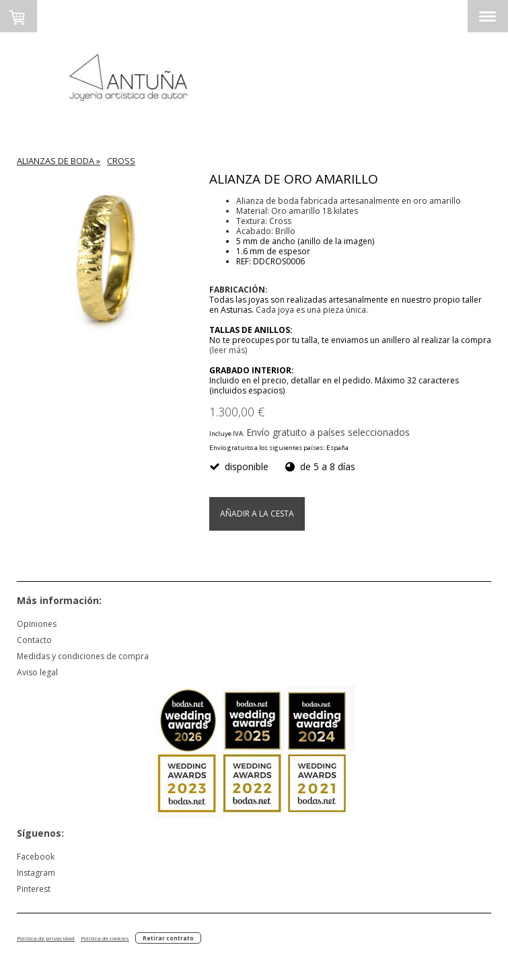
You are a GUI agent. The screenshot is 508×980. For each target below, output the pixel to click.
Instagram (36, 873)
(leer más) (228, 350)
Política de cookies (105, 938)
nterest (37, 889)
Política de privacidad (46, 938)
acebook (38, 857)
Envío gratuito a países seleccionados (328, 432)
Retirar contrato (168, 938)
